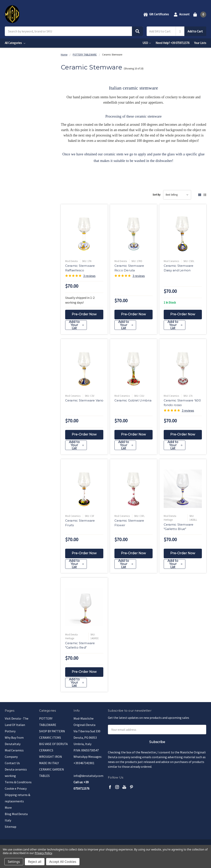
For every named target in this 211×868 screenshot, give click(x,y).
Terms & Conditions (18, 782)
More (8, 808)
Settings (14, 862)
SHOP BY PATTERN (52, 731)
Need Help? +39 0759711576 (172, 43)
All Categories (15, 43)
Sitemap (11, 827)
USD (147, 43)
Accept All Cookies (63, 862)
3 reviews (89, 276)
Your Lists (200, 43)
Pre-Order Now (84, 314)
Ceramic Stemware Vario (84, 402)
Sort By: (157, 195)
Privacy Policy (43, 853)
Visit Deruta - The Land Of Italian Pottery (17, 725)
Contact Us (12, 763)
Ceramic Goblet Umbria (133, 402)
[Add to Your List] (84, 326)
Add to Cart (195, 31)
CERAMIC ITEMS (50, 737)
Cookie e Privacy (16, 788)
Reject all (35, 862)
